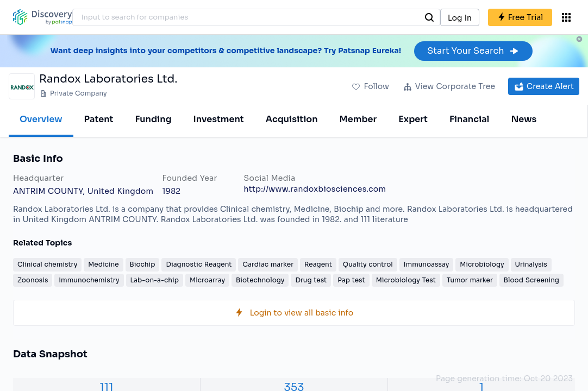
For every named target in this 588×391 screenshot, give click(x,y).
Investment (219, 119)
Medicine (103, 264)
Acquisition (292, 119)
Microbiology (482, 264)
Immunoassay (427, 264)
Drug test (311, 280)
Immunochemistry (89, 280)
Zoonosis (33, 280)
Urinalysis (531, 264)
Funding (153, 119)
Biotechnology (260, 280)
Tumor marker (470, 280)
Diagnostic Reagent (199, 264)
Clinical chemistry (47, 264)
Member (358, 119)
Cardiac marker (268, 264)
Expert (413, 119)
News (524, 119)
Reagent (318, 264)
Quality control (368, 264)
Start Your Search (473, 51)
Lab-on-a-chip (155, 280)
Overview (41, 119)
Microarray (207, 280)
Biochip (143, 264)
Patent (99, 119)
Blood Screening (531, 280)
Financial (469, 119)
